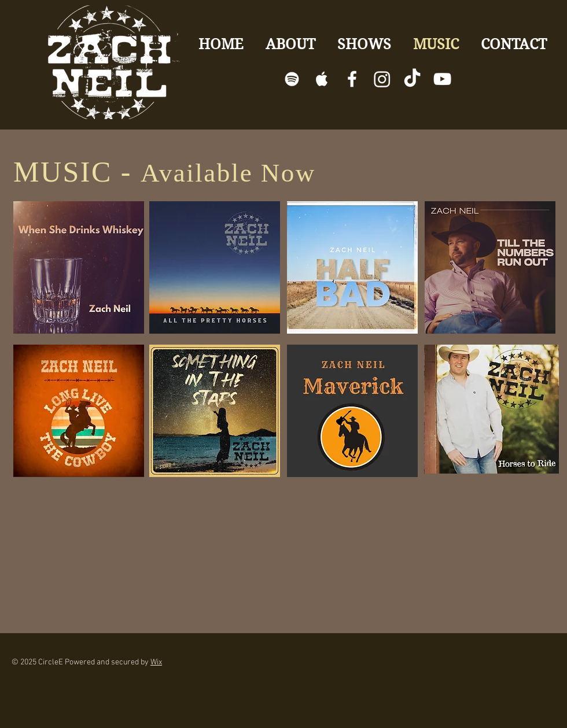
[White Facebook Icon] (352, 79)
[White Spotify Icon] (292, 79)
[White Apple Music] (322, 79)
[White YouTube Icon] (442, 79)
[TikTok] (412, 79)
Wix (156, 662)
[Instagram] (382, 79)
